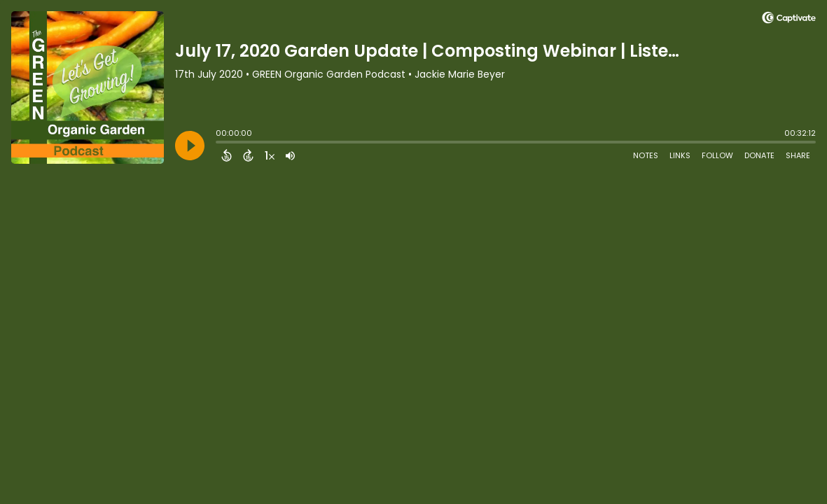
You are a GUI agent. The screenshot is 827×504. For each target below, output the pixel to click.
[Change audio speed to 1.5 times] (270, 155)
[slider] (219, 143)
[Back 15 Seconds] (227, 155)
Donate (759, 155)
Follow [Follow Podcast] (717, 155)
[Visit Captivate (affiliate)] (789, 20)
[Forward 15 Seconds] (248, 155)
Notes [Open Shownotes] (646, 155)
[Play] (190, 146)
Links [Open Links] (680, 155)
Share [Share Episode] (798, 155)
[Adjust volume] (290, 155)
